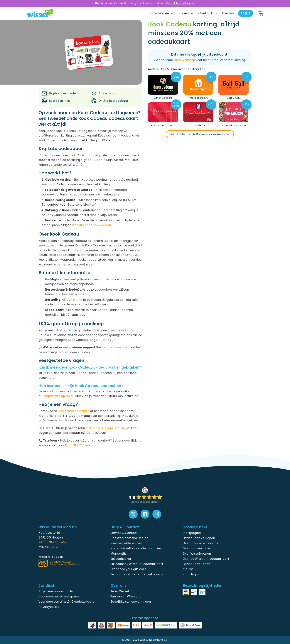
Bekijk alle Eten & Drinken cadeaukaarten (200, 134)
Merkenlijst (119, 554)
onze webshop (185, 60)
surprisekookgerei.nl (59, 396)
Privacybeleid (49, 607)
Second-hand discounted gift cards (137, 574)
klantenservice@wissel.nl (105, 428)
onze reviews (115, 347)
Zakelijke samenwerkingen (131, 602)
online (77, 300)
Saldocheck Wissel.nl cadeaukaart (137, 564)
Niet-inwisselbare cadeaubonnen (136, 548)
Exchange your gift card (128, 569)
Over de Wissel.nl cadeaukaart (206, 559)
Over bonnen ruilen (197, 548)
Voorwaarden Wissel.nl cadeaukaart (66, 602)
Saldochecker (121, 559)
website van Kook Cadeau (91, 225)
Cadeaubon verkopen (199, 538)
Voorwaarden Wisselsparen (59, 596)
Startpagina (192, 533)
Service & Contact (124, 533)
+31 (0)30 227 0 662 (76, 445)
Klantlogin (191, 574)
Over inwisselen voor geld (202, 543)
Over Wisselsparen (197, 554)
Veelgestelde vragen (126, 543)
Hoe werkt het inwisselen (129, 538)
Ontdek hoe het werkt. (180, 3)
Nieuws (188, 569)
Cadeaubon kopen (196, 564)
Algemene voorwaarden (57, 591)
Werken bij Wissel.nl (126, 596)
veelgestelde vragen (74, 411)
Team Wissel (120, 591)
